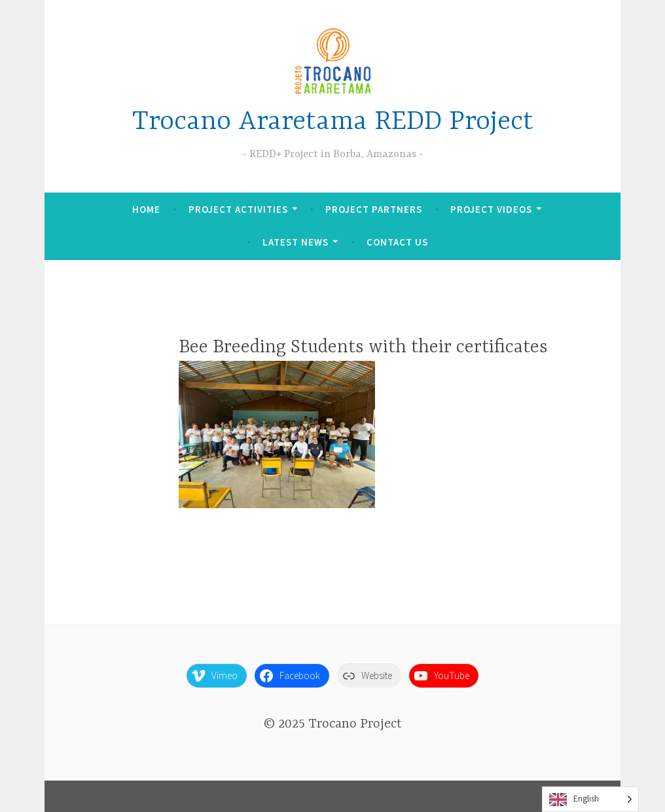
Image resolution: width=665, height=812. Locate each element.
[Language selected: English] (590, 799)
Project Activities (238, 209)
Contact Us (397, 242)
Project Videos (491, 209)
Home (146, 209)
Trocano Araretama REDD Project (333, 122)
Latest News (296, 242)
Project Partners (374, 209)
